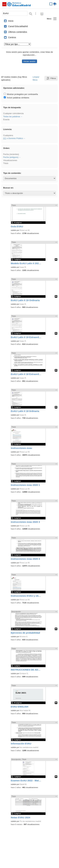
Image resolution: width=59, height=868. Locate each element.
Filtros (51, 78)
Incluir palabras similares (16, 98)
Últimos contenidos (18, 32)
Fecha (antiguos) (11, 157)
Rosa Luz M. (25, 230)
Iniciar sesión (29, 61)
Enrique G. (24, 673)
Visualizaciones (10, 160)
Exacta (6, 119)
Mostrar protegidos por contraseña (21, 94)
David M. (23, 784)
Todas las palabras (12, 117)
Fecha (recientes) (11, 154)
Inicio (11, 21)
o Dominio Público (13, 138)
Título (6, 163)
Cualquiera (8, 135)
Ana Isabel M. (25, 710)
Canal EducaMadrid (18, 26)
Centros (12, 37)
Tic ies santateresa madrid (30, 821)
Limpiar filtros (36, 78)
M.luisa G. (24, 637)
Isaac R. (23, 267)
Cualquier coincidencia (13, 113)
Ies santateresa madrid (29, 747)
